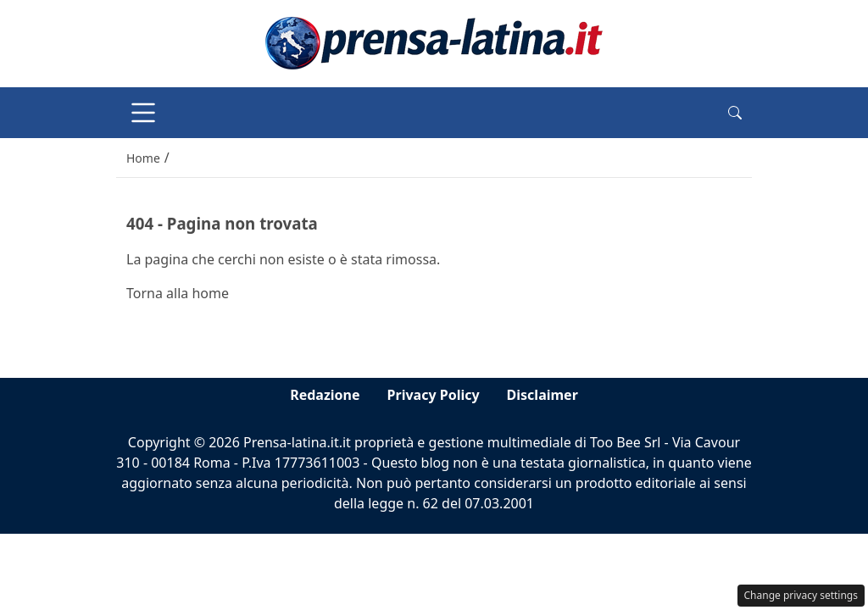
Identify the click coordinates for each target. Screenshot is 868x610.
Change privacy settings (801, 595)
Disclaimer (542, 395)
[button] (735, 113)
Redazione (325, 395)
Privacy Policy (434, 395)
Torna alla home (178, 293)
